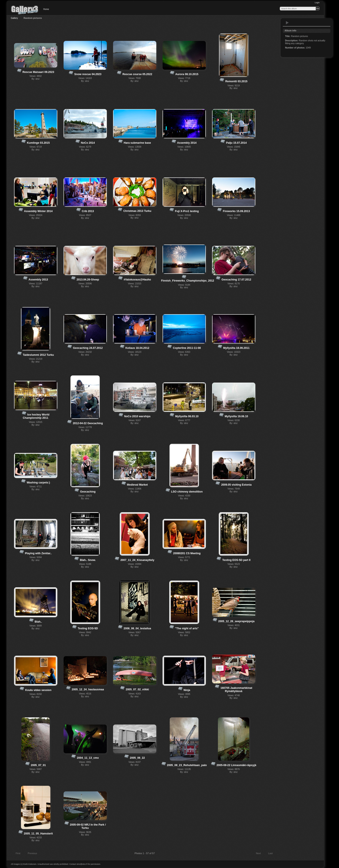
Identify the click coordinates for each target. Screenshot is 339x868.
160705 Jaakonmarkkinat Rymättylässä (236, 690)
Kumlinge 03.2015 (38, 143)
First (16, 854)
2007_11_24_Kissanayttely (137, 560)
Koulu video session (38, 690)
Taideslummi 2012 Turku (38, 355)
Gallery (14, 18)
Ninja (187, 690)
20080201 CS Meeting (187, 553)
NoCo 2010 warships (137, 416)
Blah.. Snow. (88, 560)
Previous (30, 854)
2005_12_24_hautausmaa (88, 689)
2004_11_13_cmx (88, 758)
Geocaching (88, 492)
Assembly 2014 (187, 143)
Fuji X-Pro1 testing (187, 211)
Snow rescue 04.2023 (88, 74)
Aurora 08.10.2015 (187, 74)
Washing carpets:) (38, 483)
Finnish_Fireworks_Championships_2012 (188, 281)
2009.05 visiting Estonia (236, 485)
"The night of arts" (187, 628)
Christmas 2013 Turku (137, 211)
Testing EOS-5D (88, 628)
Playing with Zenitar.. (38, 553)
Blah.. (38, 622)
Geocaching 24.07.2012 (88, 348)
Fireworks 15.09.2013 (236, 211)
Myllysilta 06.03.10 (187, 416)
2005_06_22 (137, 758)
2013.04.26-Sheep (88, 280)
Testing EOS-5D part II (236, 560)
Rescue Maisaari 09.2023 (38, 72)
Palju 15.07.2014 (236, 143)
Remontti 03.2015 (236, 81)
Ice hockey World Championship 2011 (36, 416)
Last (272, 854)
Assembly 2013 (38, 280)
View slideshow (287, 23)
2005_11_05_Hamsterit (38, 834)
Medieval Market (137, 485)
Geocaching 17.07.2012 (236, 280)
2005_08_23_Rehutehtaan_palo (187, 765)
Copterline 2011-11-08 (187, 348)
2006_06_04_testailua (137, 628)
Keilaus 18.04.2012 (137, 348)
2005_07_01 (38, 765)
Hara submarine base (137, 143)
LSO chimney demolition (187, 492)
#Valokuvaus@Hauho (137, 280)
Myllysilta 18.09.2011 (236, 348)
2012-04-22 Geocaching (88, 423)
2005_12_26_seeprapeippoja (236, 621)
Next (260, 854)
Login (317, 3)
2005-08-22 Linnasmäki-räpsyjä (236, 765)
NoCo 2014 (88, 143)
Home (46, 9)
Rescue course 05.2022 (137, 74)
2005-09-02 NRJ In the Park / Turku (88, 826)
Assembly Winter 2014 (38, 211)
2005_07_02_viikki (137, 689)
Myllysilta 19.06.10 (236, 416)
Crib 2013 (88, 211)
